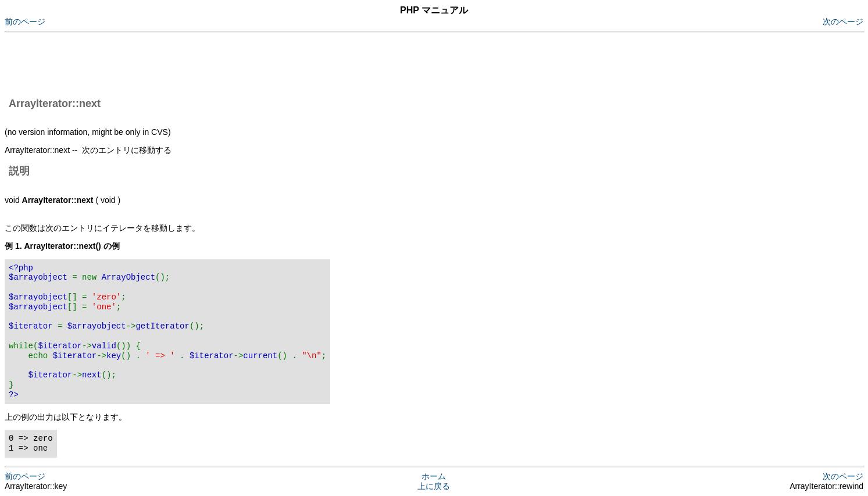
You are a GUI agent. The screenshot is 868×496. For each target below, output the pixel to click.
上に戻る (434, 486)
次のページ (843, 22)
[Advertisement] (216, 63)
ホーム (434, 476)
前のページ (25, 22)
